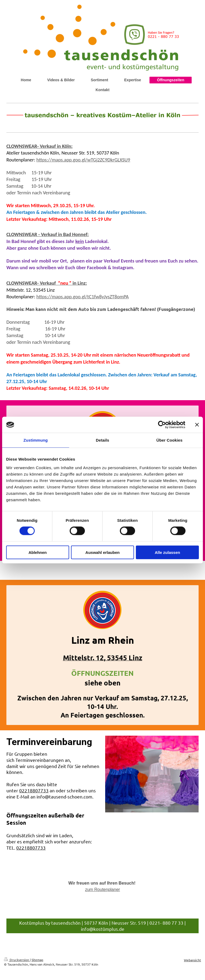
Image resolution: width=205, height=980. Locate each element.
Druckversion (17, 960)
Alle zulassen (167, 552)
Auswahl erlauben (102, 552)
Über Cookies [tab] (169, 440)
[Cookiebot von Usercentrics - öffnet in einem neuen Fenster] (162, 425)
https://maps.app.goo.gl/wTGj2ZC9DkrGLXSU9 (83, 160)
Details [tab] (102, 440)
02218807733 (34, 790)
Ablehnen (38, 552)
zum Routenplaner (103, 890)
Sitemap (37, 960)
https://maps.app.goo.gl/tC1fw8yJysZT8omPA (82, 297)
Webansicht (192, 960)
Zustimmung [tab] (36, 440)
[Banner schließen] (197, 425)
